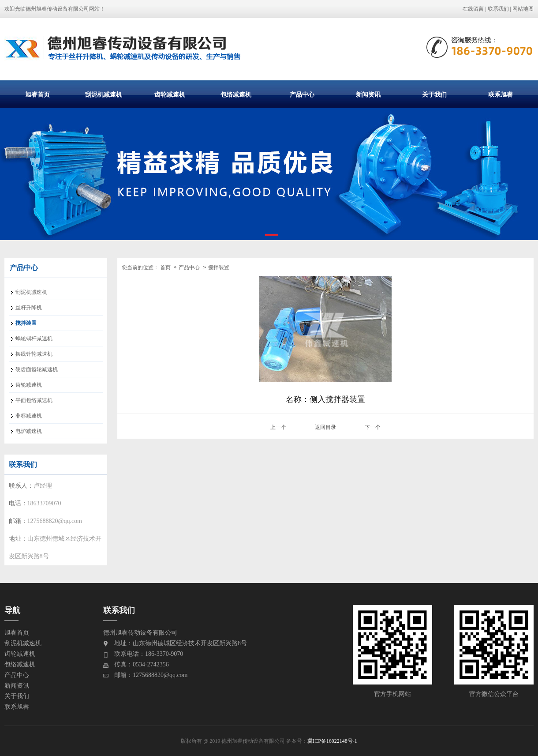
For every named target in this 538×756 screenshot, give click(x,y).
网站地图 (523, 9)
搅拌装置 (219, 267)
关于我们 (434, 94)
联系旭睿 (501, 94)
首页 (165, 267)
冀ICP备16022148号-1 (332, 741)
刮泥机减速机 (104, 94)
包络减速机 (236, 94)
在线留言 (473, 9)
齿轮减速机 (170, 94)
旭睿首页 (37, 94)
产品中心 (302, 94)
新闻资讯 (368, 94)
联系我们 (498, 9)
